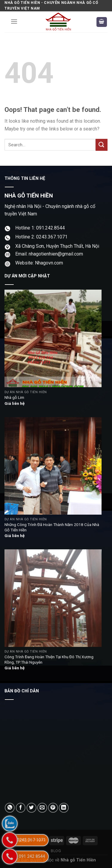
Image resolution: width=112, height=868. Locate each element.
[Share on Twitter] (32, 808)
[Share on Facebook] (21, 808)
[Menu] (14, 21)
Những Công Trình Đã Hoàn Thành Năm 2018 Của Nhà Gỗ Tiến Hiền (52, 527)
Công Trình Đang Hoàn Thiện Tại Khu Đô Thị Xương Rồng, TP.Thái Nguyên (49, 659)
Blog (56, 851)
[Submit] (102, 145)
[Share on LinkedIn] (64, 808)
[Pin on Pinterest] (53, 808)
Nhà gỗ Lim (14, 397)
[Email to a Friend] (42, 808)
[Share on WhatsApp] (10, 808)
